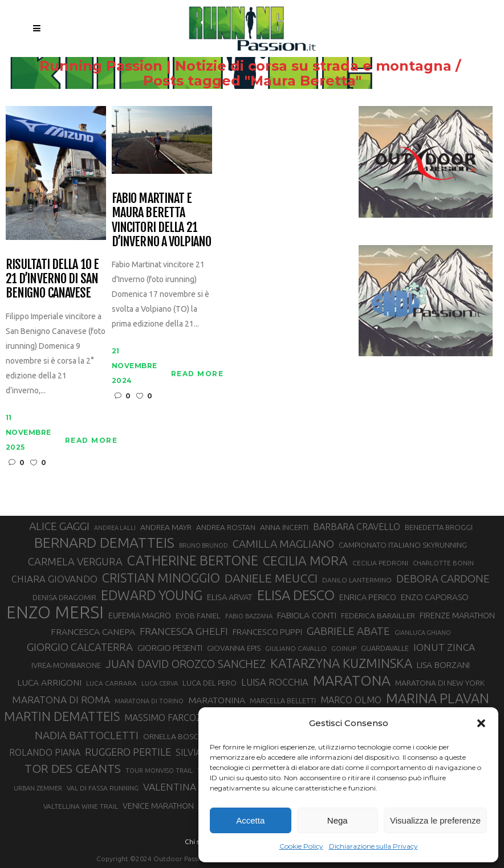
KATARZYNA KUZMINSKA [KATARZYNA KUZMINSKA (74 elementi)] (341, 663)
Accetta (250, 820)
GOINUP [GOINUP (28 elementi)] (344, 648)
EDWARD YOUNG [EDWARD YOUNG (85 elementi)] (152, 595)
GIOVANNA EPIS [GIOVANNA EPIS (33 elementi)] (234, 648)
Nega (338, 820)
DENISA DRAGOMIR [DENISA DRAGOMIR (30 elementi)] (64, 597)
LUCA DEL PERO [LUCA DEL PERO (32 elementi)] (210, 683)
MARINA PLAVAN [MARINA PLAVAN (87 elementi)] (438, 698)
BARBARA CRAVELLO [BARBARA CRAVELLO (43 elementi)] (357, 527)
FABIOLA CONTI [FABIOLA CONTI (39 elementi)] (307, 615)
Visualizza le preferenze (435, 820)
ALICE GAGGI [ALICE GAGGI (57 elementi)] (59, 526)
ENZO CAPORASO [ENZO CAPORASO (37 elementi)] (435, 597)
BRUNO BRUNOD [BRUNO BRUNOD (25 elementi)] (204, 545)
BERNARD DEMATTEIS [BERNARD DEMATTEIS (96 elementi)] (104, 543)
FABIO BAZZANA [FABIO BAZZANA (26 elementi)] (249, 616)
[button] (481, 723)
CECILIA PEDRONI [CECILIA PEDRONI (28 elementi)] (380, 563)
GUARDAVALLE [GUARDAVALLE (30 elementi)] (385, 648)
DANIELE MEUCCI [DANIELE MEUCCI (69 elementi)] (271, 578)
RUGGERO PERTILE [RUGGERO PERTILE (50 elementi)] (128, 752)
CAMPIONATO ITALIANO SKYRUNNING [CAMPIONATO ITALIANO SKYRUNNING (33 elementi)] (403, 545)
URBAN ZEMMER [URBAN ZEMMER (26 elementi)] (38, 788)
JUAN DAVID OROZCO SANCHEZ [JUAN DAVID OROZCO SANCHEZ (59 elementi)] (186, 664)
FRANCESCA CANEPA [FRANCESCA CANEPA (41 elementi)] (93, 631)
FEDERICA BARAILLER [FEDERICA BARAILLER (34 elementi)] (378, 616)
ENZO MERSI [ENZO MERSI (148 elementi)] (55, 613)
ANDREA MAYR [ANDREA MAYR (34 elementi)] (166, 527)
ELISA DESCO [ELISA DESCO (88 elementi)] (296, 596)
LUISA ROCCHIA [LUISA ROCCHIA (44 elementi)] (275, 682)
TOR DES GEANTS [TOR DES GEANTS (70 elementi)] (73, 768)
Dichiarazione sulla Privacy (373, 846)
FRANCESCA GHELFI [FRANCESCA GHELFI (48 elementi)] (184, 631)
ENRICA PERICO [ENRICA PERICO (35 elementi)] (368, 597)
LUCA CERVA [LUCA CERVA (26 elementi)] (160, 683)
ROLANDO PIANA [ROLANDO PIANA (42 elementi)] (45, 752)
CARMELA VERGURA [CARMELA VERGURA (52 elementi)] (75, 561)
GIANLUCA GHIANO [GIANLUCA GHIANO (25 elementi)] (423, 633)
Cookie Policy (301, 846)
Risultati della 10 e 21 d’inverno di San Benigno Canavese (52, 279)
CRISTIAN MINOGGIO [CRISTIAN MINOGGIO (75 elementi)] (161, 578)
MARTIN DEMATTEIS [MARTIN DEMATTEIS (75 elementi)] (62, 716)
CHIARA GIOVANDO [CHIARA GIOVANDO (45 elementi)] (54, 579)
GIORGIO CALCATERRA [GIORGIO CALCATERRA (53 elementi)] (80, 647)
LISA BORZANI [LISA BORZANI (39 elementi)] (443, 665)
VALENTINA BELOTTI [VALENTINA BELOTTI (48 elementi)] (190, 787)
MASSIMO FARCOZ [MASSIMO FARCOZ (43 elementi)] (163, 718)
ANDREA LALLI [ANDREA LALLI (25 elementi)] (115, 528)
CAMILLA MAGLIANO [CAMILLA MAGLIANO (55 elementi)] (283, 544)
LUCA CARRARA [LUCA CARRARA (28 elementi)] (111, 683)
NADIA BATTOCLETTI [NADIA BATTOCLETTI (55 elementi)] (87, 735)
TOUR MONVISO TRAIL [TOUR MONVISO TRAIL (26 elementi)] (159, 771)
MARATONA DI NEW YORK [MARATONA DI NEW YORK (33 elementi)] (440, 683)
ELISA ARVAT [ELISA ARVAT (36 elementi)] (230, 597)
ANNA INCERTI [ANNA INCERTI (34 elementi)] (284, 527)
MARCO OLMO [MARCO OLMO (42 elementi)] (351, 700)
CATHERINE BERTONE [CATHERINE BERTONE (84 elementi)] (193, 560)
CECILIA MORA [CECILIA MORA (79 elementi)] (305, 561)
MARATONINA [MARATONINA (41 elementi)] (217, 700)
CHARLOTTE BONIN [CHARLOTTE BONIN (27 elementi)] (443, 563)
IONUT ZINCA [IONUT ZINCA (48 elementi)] (444, 647)
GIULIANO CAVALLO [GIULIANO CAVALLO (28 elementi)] (296, 648)
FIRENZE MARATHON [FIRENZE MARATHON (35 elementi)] (457, 616)
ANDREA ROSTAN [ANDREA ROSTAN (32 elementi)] (226, 527)
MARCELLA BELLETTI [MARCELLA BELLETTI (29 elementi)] (283, 700)
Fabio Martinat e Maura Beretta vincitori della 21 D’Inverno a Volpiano (161, 220)
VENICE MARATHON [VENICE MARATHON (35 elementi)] (158, 806)
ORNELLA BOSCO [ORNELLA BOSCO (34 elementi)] (174, 736)
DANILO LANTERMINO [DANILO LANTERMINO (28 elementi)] (357, 580)
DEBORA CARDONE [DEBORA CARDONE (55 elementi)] (443, 578)
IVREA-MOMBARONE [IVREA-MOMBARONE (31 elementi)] (66, 665)
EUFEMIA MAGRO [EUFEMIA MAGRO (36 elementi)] (140, 615)
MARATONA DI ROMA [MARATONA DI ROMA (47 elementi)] (61, 700)
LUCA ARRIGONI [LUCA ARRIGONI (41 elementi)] (49, 682)
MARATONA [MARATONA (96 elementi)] (352, 680)
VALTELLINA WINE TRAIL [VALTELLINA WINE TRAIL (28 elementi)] (81, 806)
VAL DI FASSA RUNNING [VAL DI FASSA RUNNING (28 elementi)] (103, 788)
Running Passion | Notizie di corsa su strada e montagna (245, 66)
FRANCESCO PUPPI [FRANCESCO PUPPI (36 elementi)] (267, 632)
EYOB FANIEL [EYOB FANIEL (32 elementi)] (198, 616)
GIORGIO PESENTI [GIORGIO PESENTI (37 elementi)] (170, 648)
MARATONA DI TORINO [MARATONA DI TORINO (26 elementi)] (149, 701)
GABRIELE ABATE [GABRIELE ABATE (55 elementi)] (348, 631)
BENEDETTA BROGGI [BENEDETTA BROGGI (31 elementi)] (439, 527)
